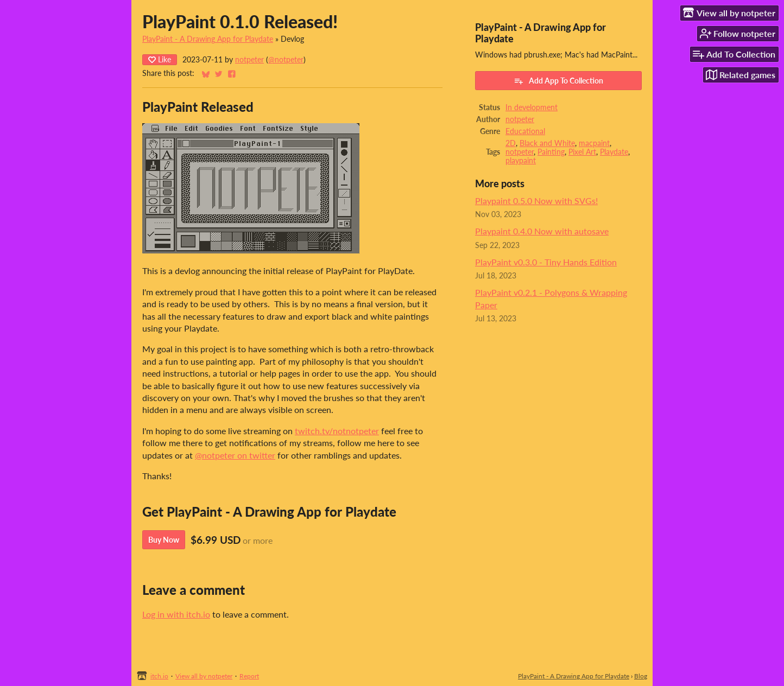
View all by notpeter (204, 676)
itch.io (159, 676)
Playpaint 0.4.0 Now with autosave (542, 231)
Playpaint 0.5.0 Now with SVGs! (536, 201)
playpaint (521, 161)
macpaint (594, 143)
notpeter (249, 60)
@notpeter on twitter (235, 455)
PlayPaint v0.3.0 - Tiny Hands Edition (546, 262)
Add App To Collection (558, 81)
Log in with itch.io (176, 614)
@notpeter (286, 60)
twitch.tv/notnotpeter (337, 431)
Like (160, 59)
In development (532, 107)
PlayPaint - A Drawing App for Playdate (208, 39)
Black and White (547, 143)
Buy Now (164, 540)
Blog (641, 676)
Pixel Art (582, 152)
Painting (551, 152)
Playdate (614, 152)
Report (249, 676)
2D (511, 143)
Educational (525, 131)
